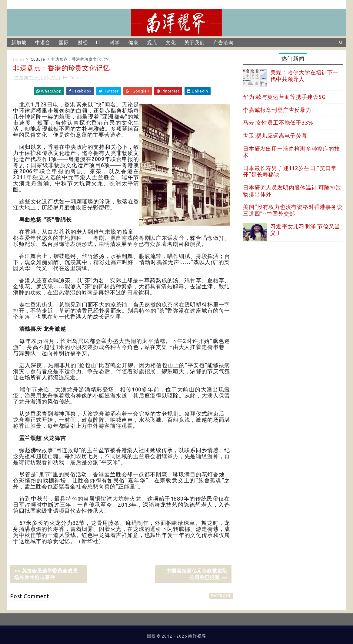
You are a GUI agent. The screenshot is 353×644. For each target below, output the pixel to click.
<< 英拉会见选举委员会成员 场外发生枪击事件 (48, 574)
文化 (171, 42)
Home (19, 59)
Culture (38, 59)
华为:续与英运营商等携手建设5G (284, 97)
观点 (152, 42)
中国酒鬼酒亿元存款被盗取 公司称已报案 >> (199, 574)
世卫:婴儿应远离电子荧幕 (275, 136)
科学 (115, 42)
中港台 (43, 42)
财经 (83, 42)
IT (99, 42)
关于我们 (194, 42)
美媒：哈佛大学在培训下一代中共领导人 (305, 75)
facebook (221, 596)
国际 (64, 42)
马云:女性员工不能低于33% (278, 122)
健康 (134, 42)
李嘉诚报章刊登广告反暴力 (277, 110)
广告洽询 (223, 42)
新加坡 (19, 42)
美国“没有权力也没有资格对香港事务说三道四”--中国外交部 (293, 210)
